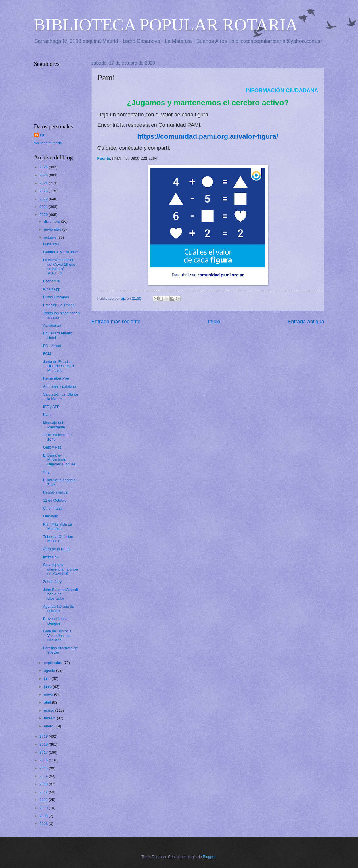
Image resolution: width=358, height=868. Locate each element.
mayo (49, 694)
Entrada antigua (306, 322)
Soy (46, 472)
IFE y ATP (51, 407)
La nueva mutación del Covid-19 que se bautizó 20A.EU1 (59, 266)
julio (48, 679)
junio (48, 687)
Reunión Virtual (56, 492)
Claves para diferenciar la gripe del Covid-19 (61, 569)
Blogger (209, 857)
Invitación (51, 557)
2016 (44, 760)
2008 (44, 824)
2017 (44, 752)
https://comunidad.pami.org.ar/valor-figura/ (208, 136)
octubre (51, 237)
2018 (44, 744)
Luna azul (51, 244)
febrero (50, 718)
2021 (44, 207)
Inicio (214, 322)
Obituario (51, 516)
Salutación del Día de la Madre (61, 397)
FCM (47, 354)
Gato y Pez (52, 447)
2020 (44, 215)
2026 (44, 167)
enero (49, 726)
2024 (44, 183)
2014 (44, 776)
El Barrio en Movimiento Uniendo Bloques (59, 460)
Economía (51, 281)
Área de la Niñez (57, 549)
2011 (44, 800)
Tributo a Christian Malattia (58, 539)
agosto (50, 670)
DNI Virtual (52, 346)
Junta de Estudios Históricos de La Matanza (59, 366)
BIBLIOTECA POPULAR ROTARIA (166, 25)
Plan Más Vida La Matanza (58, 526)
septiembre (54, 663)
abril (48, 702)
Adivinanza (52, 325)
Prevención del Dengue (55, 621)
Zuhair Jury (52, 582)
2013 (44, 784)
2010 (44, 808)
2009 (44, 816)
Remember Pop (56, 378)
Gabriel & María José (61, 252)
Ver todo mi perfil (48, 143)
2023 (44, 191)
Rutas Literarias (56, 297)
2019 (44, 736)
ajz (42, 135)
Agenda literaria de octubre (59, 609)
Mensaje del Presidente (54, 425)
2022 (44, 199)
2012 (44, 792)
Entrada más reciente (116, 322)
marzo (50, 710)
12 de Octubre (55, 500)
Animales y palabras (60, 386)
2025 (44, 175)
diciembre (52, 221)
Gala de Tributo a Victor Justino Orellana (57, 636)
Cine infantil (53, 508)
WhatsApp (52, 289)
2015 (44, 768)
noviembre (53, 229)
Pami (47, 414)
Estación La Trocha (59, 305)
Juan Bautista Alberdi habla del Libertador (61, 594)
